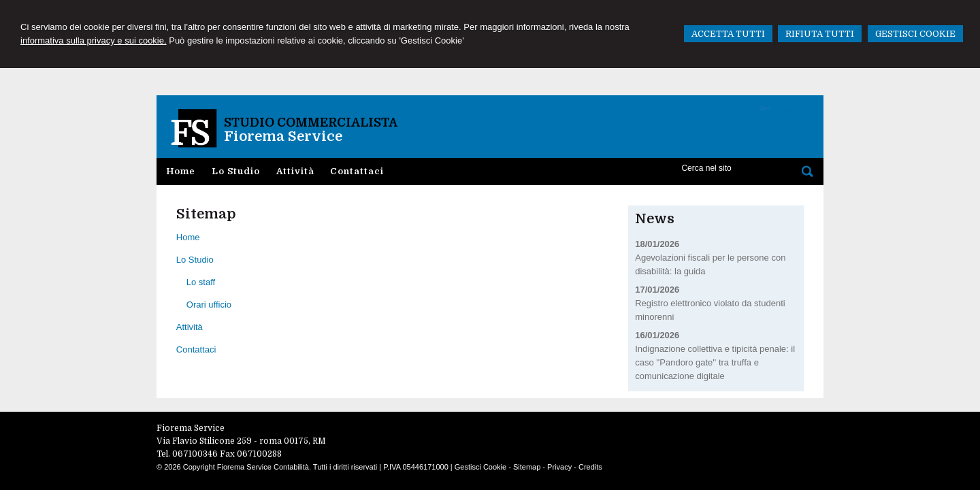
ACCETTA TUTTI (728, 34)
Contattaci (196, 349)
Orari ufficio (209, 305)
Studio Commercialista (311, 122)
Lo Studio (195, 260)
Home (188, 237)
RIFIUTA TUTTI (820, 34)
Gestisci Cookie (480, 467)
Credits (590, 467)
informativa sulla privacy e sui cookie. (94, 40)
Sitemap (527, 467)
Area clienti (795, 109)
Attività (190, 327)
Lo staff (201, 282)
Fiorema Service (283, 136)
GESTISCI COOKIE (915, 34)
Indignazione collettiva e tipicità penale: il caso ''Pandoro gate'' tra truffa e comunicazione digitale (715, 362)
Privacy (559, 467)
